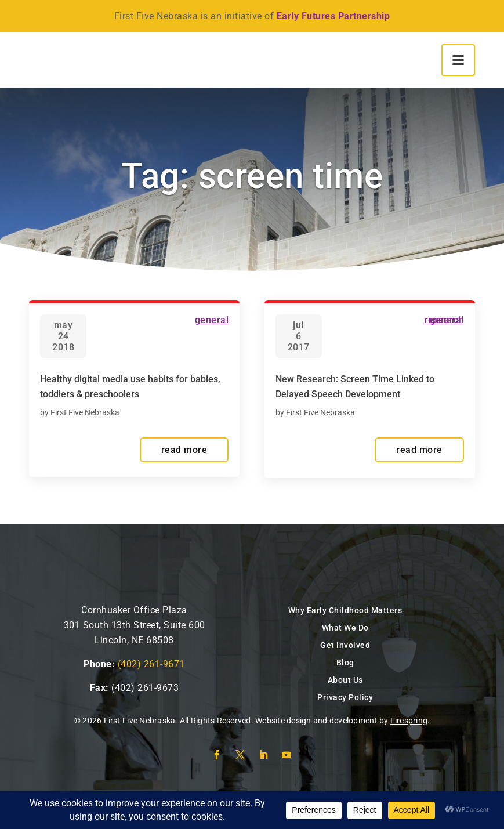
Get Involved (345, 645)
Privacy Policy (345, 697)
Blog (345, 663)
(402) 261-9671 (151, 664)
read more (184, 450)
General (212, 320)
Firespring (409, 721)
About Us (345, 680)
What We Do (345, 628)
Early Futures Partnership (333, 16)
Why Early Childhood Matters (345, 610)
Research (444, 320)
